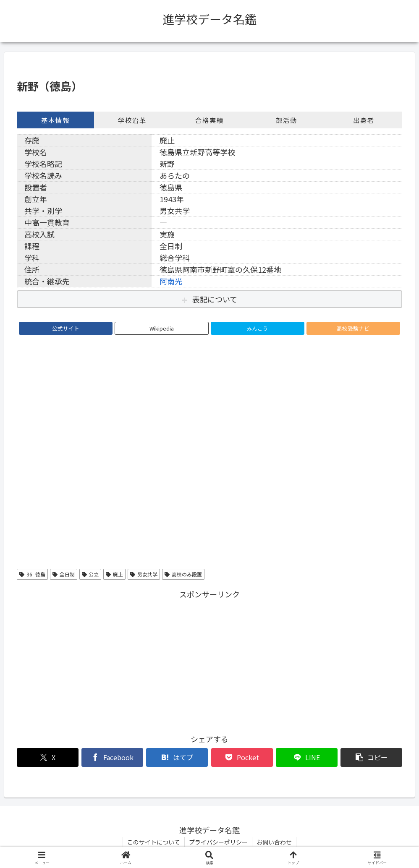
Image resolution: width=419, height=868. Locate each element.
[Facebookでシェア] (112, 757)
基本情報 (55, 120)
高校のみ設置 (183, 574)
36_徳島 (32, 574)
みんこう (257, 328)
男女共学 (144, 574)
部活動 (287, 120)
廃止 (114, 574)
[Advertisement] (209, 660)
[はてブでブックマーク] (177, 757)
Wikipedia (162, 328)
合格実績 (209, 120)
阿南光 (171, 281)
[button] (371, 757)
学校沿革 (132, 120)
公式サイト (66, 328)
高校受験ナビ (353, 328)
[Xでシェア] (48, 757)
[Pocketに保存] (242, 757)
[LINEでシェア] (307, 757)
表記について (215, 299)
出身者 (364, 120)
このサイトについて (154, 842)
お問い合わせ (274, 842)
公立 (90, 574)
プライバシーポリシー (218, 842)
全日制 (64, 574)
